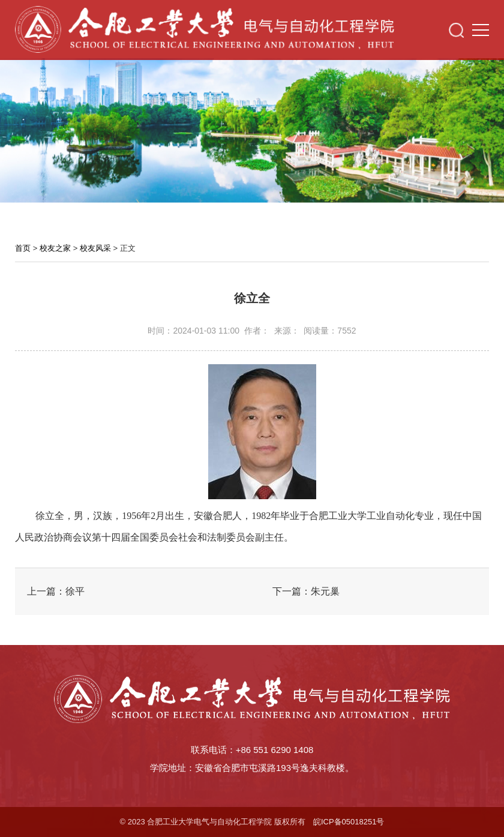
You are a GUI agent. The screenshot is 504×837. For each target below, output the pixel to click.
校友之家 (55, 248)
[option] (252, 127)
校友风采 (95, 248)
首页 (23, 248)
